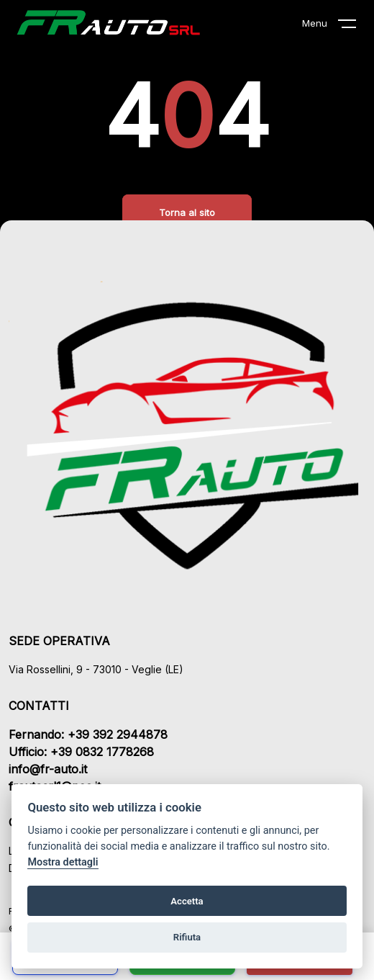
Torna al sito (187, 212)
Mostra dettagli (63, 862)
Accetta (187, 901)
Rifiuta (187, 937)
